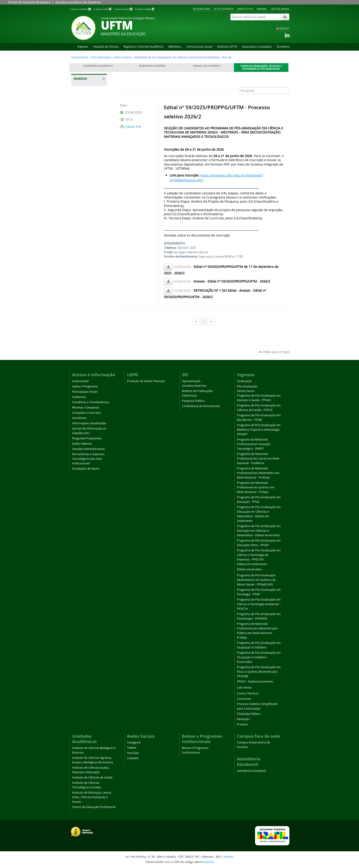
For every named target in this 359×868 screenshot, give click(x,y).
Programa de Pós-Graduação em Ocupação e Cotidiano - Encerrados (259, 657)
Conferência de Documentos (201, 406)
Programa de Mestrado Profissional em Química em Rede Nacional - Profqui (256, 487)
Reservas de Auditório (152, 66)
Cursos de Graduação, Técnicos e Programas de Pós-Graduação (261, 67)
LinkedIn (133, 758)
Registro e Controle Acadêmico (144, 47)
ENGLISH (285, 28)
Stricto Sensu (123, 57)
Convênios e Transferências (91, 402)
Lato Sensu (244, 687)
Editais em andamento (252, 564)
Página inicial (80, 57)
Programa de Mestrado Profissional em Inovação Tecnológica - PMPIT (254, 444)
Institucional (80, 381)
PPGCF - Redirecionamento (255, 682)
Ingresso (83, 47)
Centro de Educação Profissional (94, 807)
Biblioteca (175, 47)
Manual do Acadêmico (207, 66)
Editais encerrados (249, 569)
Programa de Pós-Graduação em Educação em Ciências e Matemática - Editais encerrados (259, 531)
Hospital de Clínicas (106, 47)
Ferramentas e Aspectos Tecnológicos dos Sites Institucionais (88, 459)
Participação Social (85, 392)
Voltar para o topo (274, 352)
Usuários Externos (194, 386)
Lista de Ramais (280, 9)
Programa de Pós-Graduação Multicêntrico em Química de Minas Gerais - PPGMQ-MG (256, 580)
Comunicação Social (199, 47)
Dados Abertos (82, 444)
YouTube (133, 753)
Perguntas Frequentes (87, 438)
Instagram (134, 742)
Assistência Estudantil (251, 771)
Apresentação (191, 381)
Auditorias (79, 397)
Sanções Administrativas (88, 449)
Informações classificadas (89, 423)
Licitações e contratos (87, 413)
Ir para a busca (124, 9)
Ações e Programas (85, 386)
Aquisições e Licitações (257, 47)
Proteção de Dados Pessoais (146, 381)
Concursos (244, 699)
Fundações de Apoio (86, 469)
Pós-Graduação (101, 57)
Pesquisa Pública (193, 401)
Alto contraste (224, 9)
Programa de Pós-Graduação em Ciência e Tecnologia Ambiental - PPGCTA (259, 604)
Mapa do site (245, 9)
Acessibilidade (202, 9)
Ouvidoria (283, 47)
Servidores (79, 418)
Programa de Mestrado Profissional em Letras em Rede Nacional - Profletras (258, 458)
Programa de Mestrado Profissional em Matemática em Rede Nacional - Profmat (258, 473)
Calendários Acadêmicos (98, 66)
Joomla (209, 862)
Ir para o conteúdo (80, 9)
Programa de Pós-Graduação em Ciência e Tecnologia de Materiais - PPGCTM (259, 555)
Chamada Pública (249, 714)
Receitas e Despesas (86, 407)
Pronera (242, 724)
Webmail (262, 9)
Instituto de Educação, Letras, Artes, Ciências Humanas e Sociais (92, 797)
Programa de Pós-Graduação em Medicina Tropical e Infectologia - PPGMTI (259, 430)
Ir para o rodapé (145, 9)
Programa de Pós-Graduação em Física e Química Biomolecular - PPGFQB (259, 672)
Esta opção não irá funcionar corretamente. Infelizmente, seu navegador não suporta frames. (204, 203)
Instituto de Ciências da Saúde (92, 777)
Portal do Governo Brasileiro (29, 2)
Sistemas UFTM (227, 47)
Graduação (244, 381)
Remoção (243, 719)
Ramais (229, 857)
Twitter (132, 748)
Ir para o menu (103, 9)
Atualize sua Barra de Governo (78, 2)
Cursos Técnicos (248, 693)
